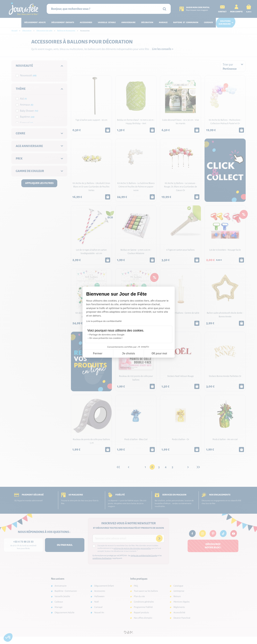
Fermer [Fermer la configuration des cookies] (98, 354)
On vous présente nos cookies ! (106, 338)
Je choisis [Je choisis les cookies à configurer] (128, 354)
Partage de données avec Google (107, 335)
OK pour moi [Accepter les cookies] (159, 354)
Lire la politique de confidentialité (104, 321)
